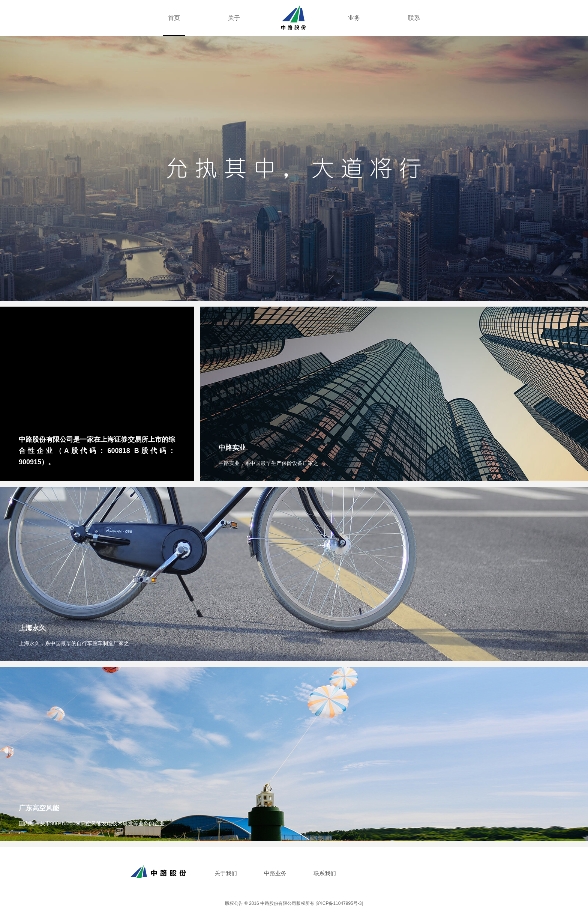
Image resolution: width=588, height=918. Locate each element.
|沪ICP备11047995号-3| (339, 903)
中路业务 (275, 873)
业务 (354, 18)
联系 (414, 18)
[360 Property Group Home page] (294, 17)
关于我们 (226, 873)
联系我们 (325, 873)
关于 (234, 18)
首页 (174, 18)
